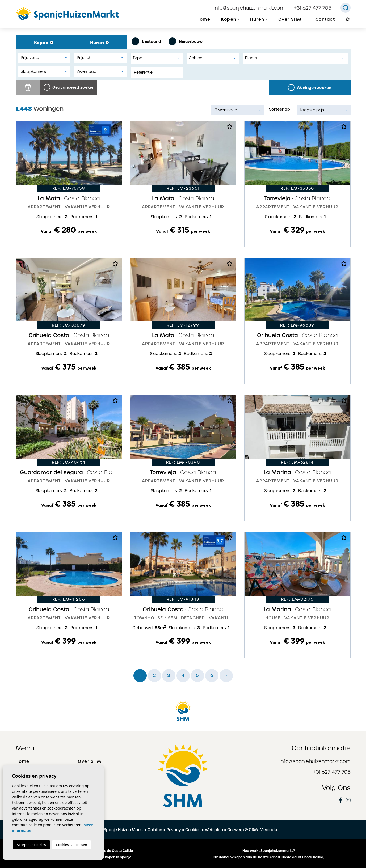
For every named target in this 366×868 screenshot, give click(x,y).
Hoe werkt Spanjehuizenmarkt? (269, 851)
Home (203, 19)
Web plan (214, 830)
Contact (325, 19)
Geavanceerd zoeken (69, 87)
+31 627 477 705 (313, 8)
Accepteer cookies (31, 845)
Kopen (44, 42)
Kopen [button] (229, 19)
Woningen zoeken (310, 88)
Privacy (174, 830)
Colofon (155, 830)
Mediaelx (268, 830)
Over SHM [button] (290, 19)
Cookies (193, 830)
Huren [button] (257, 19)
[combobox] (157, 58)
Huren (99, 42)
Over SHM (90, 761)
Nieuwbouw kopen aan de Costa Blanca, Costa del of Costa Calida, (269, 857)
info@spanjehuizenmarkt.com (249, 8)
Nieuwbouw (186, 41)
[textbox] (158, 58)
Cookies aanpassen (72, 845)
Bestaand (146, 41)
